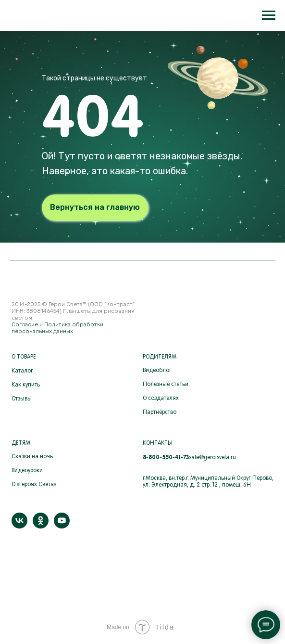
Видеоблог (157, 371)
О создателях (161, 399)
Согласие (25, 324)
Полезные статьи (166, 385)
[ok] (41, 526)
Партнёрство (160, 412)
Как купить (26, 385)
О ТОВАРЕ (24, 357)
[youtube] (62, 526)
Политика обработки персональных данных (57, 328)
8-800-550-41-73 (166, 457)
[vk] (19, 526)
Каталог (22, 371)
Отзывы (22, 399)
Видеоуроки (27, 471)
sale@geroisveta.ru (212, 458)
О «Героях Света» (34, 485)
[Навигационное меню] (269, 15)
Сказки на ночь (32, 457)
